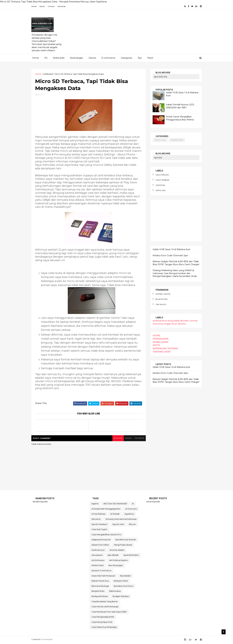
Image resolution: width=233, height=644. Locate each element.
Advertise (63, 6)
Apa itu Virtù (118, 525)
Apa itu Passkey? (100, 525)
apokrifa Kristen (131, 555)
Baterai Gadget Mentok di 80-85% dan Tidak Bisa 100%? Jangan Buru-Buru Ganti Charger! (175, 263)
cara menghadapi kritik (103, 617)
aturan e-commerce (101, 571)
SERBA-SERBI (159, 342)
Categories (126, 58)
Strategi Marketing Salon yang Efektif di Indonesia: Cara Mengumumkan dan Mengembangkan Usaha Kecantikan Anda (173, 273)
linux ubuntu (178, 324)
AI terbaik (115, 514)
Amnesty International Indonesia (121, 519)
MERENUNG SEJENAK (164, 348)
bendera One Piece (123, 586)
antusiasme (97, 555)
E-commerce (108, 58)
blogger (117, 438)
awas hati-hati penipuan (103, 576)
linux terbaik (161, 180)
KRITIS (155, 345)
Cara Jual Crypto (99, 530)
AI (133, 504)
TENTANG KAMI (160, 352)
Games (92, 58)
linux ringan (161, 175)
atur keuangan (116, 566)
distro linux (159, 140)
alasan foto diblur (100, 545)
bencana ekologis (100, 586)
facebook (138, 438)
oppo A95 (159, 190)
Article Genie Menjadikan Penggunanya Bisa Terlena (179, 118)
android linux (159, 321)
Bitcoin (132, 525)
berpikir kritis (98, 591)
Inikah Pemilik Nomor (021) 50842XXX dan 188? (179, 106)
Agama (95, 504)
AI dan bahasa (98, 514)
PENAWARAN (159, 339)
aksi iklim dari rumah (126, 540)
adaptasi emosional (101, 540)
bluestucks (160, 299)
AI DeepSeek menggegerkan (106, 509)
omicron (159, 185)
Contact (52, 6)
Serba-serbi (59, 58)
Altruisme (96, 519)
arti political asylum (119, 561)
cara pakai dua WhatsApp (104, 627)
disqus (127, 438)
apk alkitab (113, 555)
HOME (155, 335)
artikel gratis (162, 294)
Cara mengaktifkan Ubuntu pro (106, 535)
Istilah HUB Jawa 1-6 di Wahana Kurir (170, 249)
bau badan (125, 576)
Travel (150, 58)
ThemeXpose (48, 640)
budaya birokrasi (100, 597)
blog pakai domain (177, 321)
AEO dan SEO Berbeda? (115, 504)
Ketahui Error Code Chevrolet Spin (169, 255)
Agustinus (129, 514)
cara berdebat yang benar (105, 602)
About (43, 6)
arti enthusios (98, 561)
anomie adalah (117, 550)
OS (46, 58)
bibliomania (115, 591)
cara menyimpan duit (102, 622)
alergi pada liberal (123, 545)
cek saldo (160, 304)
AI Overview (131, 509)
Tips (140, 58)
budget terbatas (121, 597)
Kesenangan (77, 58)
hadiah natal (176, 140)
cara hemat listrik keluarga (105, 607)
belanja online (121, 581)
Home (35, 6)
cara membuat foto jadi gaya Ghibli (109, 612)
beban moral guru (100, 581)
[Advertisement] (146, 33)
